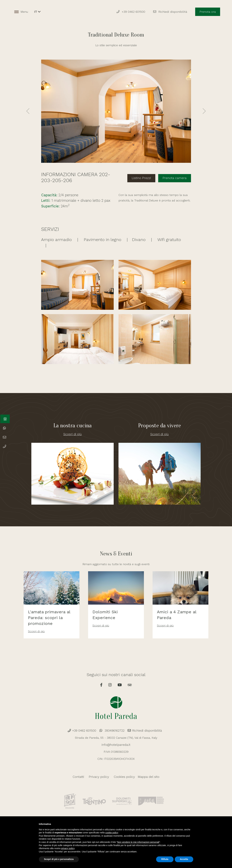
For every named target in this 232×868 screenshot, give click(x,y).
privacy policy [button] (68, 848)
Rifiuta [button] (165, 859)
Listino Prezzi (145, 177)
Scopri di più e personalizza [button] (59, 859)
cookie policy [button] (112, 833)
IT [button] (39, 12)
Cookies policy (123, 779)
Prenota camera (176, 177)
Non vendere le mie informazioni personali (138, 842)
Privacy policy (100, 779)
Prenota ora (207, 12)
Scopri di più (73, 434)
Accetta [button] (184, 859)
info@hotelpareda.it (116, 747)
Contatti (81, 779)
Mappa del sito (147, 779)
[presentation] (28, 111)
